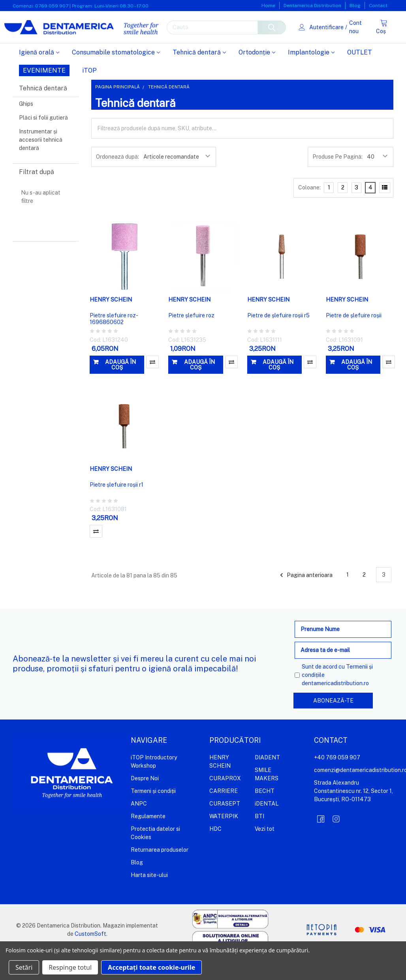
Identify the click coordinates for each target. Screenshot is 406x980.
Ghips (26, 129)
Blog (355, 6)
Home (268, 6)
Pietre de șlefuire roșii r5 (278, 341)
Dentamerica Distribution (312, 6)
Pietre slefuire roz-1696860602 (114, 344)
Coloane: (309, 213)
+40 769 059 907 (337, 782)
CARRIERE (224, 816)
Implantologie (311, 78)
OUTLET (360, 78)
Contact (378, 6)
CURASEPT (225, 828)
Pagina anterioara (305, 600)
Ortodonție (257, 78)
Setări (24, 967)
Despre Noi (145, 803)
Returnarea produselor (160, 875)
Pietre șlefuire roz (191, 341)
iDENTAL (267, 828)
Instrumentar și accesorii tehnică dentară (41, 165)
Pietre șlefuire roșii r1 (117, 510)
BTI (259, 841)
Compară (152, 387)
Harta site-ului (149, 900)
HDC (215, 854)
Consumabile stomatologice (116, 78)
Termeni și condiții (153, 816)
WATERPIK (224, 841)
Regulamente (148, 841)
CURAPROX (225, 803)
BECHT (265, 816)
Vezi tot (265, 854)
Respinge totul (70, 967)
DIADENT (267, 782)
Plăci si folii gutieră (43, 143)
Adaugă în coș (120, 390)
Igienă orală (39, 78)
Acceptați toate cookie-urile (151, 967)
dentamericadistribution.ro (335, 708)
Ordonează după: (117, 182)
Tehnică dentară (199, 78)
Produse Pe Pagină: (337, 182)
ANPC (139, 828)
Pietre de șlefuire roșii (354, 341)
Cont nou (352, 40)
